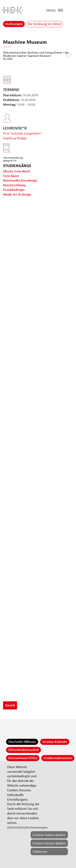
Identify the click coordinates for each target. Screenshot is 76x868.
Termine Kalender (55, 742)
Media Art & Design (17, 195)
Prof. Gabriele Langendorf (22, 140)
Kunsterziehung (14, 185)
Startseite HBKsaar (22, 742)
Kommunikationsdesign (20, 181)
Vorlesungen (14, 24)
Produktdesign (14, 190)
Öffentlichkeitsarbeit (24, 750)
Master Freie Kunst (17, 171)
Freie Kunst (11, 176)
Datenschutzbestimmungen (27, 828)
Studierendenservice (58, 758)
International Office (23, 758)
